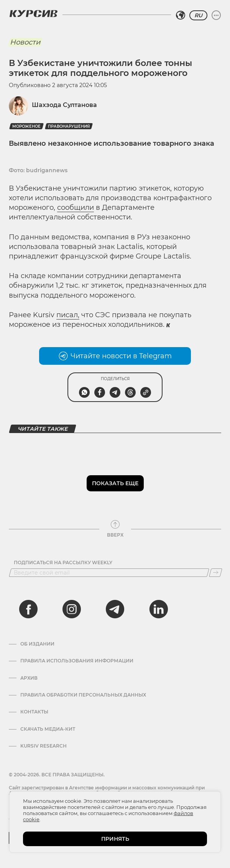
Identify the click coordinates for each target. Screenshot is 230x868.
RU (198, 15)
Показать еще (115, 483)
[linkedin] (158, 609)
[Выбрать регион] (181, 15)
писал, (68, 315)
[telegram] (115, 609)
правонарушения (69, 126)
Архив (29, 678)
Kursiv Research (44, 746)
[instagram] (72, 609)
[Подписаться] (216, 573)
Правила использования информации (77, 661)
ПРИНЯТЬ (115, 839)
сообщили (76, 208)
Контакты (34, 712)
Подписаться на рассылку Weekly (63, 563)
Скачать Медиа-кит (48, 729)
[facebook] (28, 609)
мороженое (26, 126)
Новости (25, 42)
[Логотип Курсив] (33, 13)
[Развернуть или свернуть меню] (216, 15)
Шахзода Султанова (64, 105)
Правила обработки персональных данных (83, 695)
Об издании (37, 644)
